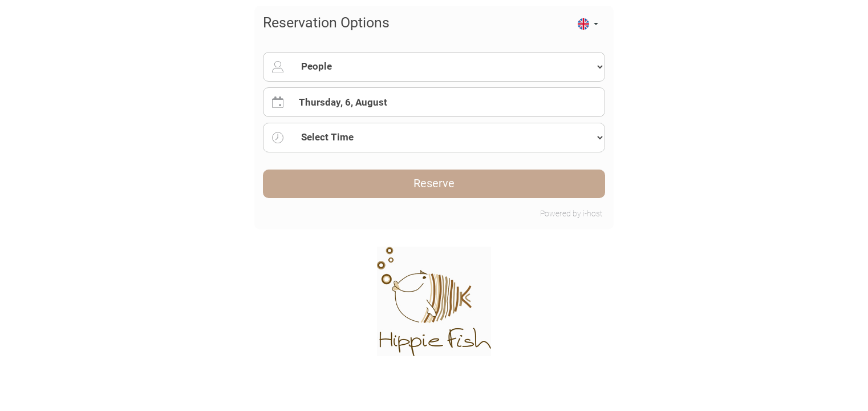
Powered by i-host (571, 214)
